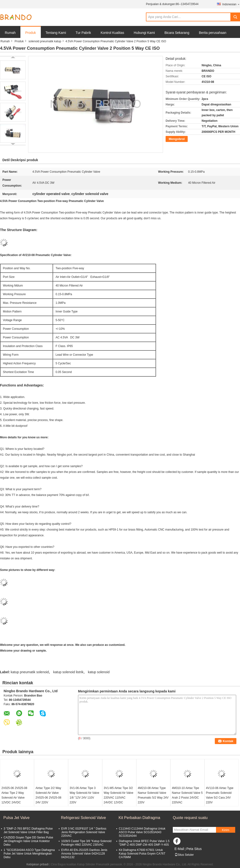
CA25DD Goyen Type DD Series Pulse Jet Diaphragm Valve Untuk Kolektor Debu (28, 841)
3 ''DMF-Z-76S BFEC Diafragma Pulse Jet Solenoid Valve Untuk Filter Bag (28, 830)
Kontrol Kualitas (112, 33)
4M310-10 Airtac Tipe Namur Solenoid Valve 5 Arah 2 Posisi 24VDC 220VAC (187, 795)
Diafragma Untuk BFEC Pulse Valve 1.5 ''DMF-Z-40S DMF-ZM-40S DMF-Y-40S (144, 843)
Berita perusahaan (213, 33)
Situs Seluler (184, 855)
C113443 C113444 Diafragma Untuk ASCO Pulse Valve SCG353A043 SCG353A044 (142, 832)
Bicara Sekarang (177, 33)
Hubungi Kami (144, 33)
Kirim (226, 830)
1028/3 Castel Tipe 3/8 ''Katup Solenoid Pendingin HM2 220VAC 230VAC (86, 843)
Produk (30, 33)
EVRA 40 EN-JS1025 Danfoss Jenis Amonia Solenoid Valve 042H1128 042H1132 (84, 854)
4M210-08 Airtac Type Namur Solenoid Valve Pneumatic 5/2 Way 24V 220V (153, 795)
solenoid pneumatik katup (45, 41)
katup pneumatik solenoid (30, 672)
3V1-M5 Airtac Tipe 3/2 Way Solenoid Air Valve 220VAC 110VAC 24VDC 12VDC (118, 795)
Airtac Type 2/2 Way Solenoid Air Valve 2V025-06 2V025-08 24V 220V (48, 795)
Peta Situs (194, 849)
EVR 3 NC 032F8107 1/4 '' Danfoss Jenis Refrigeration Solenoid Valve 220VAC (84, 832)
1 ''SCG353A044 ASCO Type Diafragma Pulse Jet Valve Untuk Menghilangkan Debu (29, 854)
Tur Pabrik (83, 33)
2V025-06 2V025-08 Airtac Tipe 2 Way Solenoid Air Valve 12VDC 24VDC (14, 795)
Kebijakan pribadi (37, 864)
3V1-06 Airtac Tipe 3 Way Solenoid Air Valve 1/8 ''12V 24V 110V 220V (84, 795)
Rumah (10, 33)
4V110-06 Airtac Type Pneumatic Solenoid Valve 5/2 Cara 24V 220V (220, 795)
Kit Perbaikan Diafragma (139, 818)
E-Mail (179, 849)
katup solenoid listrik (68, 672)
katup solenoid (99, 672)
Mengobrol (177, 139)
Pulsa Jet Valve (16, 818)
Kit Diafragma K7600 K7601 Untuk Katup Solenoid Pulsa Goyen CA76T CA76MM (142, 854)
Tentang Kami (56, 33)
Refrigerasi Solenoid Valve (83, 818)
